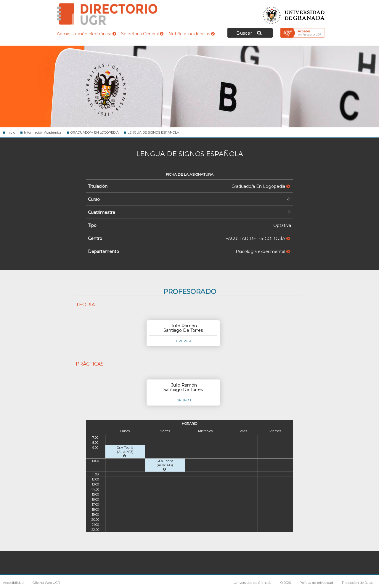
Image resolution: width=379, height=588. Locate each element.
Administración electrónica (86, 34)
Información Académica (43, 132)
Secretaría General (142, 34)
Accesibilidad (13, 583)
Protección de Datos (358, 583)
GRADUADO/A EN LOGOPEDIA (95, 132)
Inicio (11, 132)
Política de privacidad (316, 583)
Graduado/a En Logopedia (261, 186)
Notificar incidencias (192, 34)
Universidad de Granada (294, 13)
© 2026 (286, 583)
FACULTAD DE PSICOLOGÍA (258, 238)
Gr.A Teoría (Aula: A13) (125, 452)
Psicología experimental (263, 251)
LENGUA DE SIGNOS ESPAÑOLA (153, 132)
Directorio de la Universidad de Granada (107, 14)
